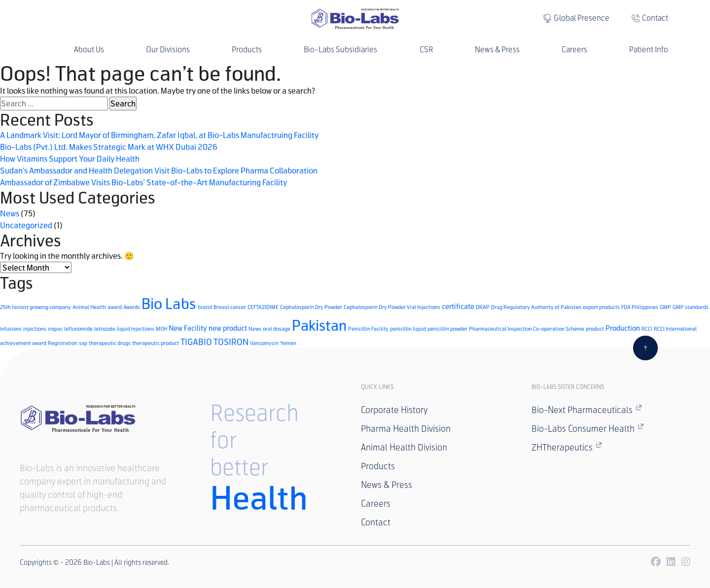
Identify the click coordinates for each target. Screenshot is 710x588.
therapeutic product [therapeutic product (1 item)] (156, 343)
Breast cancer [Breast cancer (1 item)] (230, 307)
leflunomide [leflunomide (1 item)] (78, 329)
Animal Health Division (404, 448)
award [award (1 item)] (115, 307)
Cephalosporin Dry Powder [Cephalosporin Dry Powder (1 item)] (311, 307)
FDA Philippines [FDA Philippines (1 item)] (640, 307)
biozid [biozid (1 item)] (205, 307)
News (10, 213)
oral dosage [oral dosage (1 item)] (277, 329)
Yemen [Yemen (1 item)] (288, 343)
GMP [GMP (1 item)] (665, 307)
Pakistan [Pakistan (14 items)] (319, 325)
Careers (574, 50)
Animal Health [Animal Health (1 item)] (89, 307)
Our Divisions (168, 50)
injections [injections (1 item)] (35, 329)
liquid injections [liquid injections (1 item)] (136, 329)
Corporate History (394, 410)
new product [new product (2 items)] (228, 328)
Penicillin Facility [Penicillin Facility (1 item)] (368, 329)
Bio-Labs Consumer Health (588, 428)
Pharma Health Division (406, 429)
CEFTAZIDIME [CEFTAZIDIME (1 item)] (263, 307)
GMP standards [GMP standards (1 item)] (691, 307)
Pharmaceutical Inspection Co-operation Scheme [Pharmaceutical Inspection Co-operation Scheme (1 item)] (527, 329)
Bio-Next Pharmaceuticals (587, 410)
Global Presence (582, 18)
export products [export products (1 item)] (601, 307)
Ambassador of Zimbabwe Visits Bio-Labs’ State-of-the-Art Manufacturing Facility (143, 182)
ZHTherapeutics (567, 447)
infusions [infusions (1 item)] (11, 329)
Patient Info (649, 50)
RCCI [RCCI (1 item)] (647, 329)
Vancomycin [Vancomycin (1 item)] (264, 343)
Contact (655, 18)
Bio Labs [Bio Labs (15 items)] (169, 303)
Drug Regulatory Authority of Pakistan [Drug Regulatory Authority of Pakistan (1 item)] (536, 307)
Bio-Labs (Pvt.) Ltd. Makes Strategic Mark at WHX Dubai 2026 (109, 147)
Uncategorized (26, 225)
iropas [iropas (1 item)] (55, 329)
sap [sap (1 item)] (83, 343)
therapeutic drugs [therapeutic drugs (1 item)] (110, 343)
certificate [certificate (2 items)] (458, 306)
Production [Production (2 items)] (623, 328)
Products (247, 50)
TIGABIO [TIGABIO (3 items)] (196, 342)
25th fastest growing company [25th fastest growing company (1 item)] (35, 307)
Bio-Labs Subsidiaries (340, 50)
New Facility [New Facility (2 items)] (188, 328)
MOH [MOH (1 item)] (161, 329)
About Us (89, 50)
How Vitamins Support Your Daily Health (70, 158)
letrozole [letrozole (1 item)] (105, 329)
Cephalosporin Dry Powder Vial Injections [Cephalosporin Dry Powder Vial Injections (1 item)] (392, 307)
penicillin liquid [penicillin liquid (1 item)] (408, 329)
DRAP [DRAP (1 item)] (483, 307)
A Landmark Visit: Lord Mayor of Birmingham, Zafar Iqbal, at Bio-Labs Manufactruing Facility (159, 135)
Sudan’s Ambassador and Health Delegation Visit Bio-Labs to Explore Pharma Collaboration (159, 170)
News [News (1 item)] (255, 329)
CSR (426, 50)
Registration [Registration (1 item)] (63, 343)
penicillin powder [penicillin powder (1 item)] (447, 329)
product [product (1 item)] (595, 329)
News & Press (497, 50)
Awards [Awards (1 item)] (132, 307)
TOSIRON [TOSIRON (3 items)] (231, 342)
